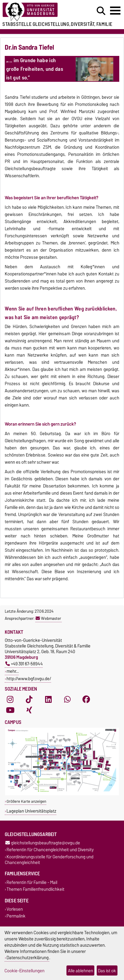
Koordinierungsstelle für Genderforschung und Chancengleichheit (49, 860)
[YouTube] (10, 710)
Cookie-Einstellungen (24, 971)
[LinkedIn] (48, 700)
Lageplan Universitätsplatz (31, 811)
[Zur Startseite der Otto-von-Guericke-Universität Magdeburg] (38, 12)
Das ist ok (107, 971)
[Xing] (29, 710)
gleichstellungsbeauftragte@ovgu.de (43, 843)
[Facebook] (86, 700)
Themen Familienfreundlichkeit (35, 889)
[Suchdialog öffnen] (101, 11)
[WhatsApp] (67, 700)
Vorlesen (15, 909)
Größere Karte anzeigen (26, 801)
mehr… (13, 671)
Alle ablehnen (81, 971)
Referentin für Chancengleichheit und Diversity (50, 850)
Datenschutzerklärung (28, 958)
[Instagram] (10, 700)
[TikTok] (29, 700)
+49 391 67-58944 (24, 664)
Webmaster (48, 618)
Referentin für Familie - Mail (32, 882)
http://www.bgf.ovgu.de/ (29, 679)
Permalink (16, 916)
